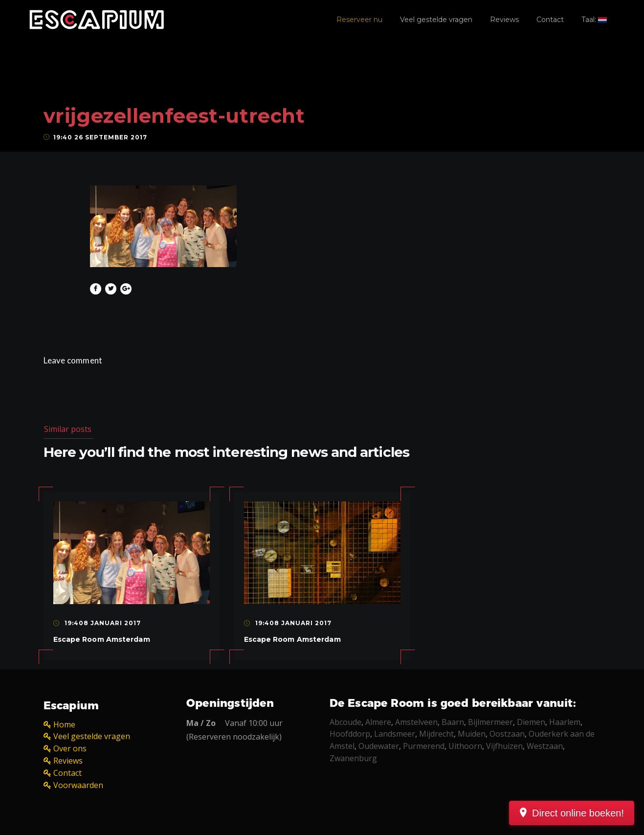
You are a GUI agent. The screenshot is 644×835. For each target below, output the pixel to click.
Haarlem (565, 722)
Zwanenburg (353, 758)
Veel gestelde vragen (436, 20)
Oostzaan (507, 734)
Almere (378, 722)
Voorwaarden (78, 785)
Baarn (453, 722)
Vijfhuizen (504, 746)
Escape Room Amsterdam (102, 639)
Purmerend (424, 746)
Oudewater (379, 746)
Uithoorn (465, 746)
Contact (550, 20)
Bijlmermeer (490, 722)
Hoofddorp (350, 734)
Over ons (70, 748)
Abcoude (345, 722)
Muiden (472, 734)
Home (64, 724)
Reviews (504, 20)
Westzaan (545, 746)
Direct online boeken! (578, 813)
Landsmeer (395, 734)
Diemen (531, 722)
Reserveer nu (359, 20)
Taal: (594, 20)
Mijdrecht (436, 734)
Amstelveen (416, 722)
